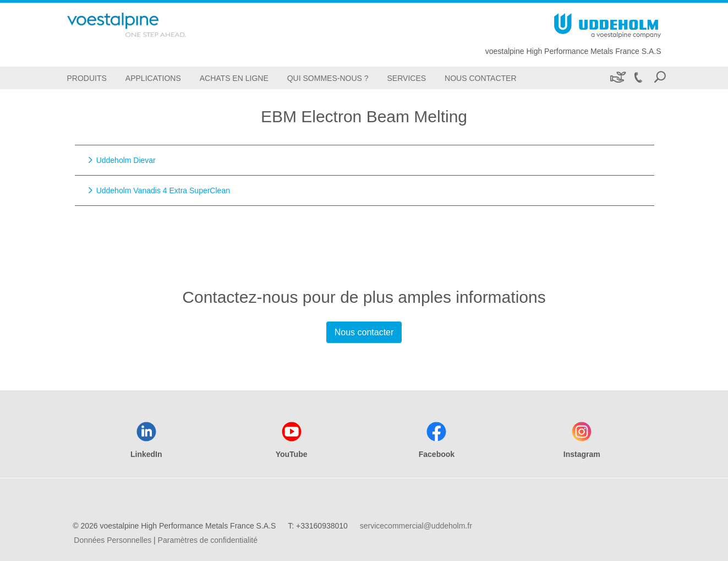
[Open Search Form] (660, 78)
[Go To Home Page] (144, 25)
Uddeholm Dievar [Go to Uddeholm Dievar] (126, 160)
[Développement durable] (617, 78)
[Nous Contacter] (480, 78)
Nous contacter (364, 332)
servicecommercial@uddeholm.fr (416, 526)
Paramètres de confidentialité (208, 540)
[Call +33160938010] (638, 78)
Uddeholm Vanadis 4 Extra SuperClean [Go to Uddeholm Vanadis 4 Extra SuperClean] (163, 190)
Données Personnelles (113, 540)
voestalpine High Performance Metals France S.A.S (573, 51)
